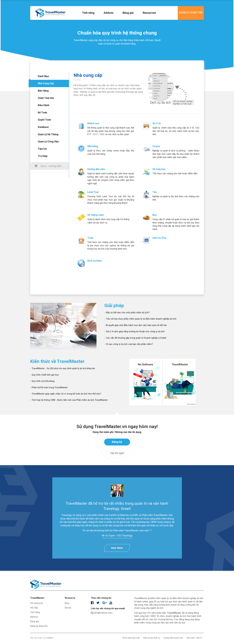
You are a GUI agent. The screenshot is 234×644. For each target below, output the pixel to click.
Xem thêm (117, 548)
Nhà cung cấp (46, 83)
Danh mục (43, 76)
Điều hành (44, 105)
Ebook (68, 608)
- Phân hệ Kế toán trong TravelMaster (49, 387)
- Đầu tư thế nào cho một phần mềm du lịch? (127, 313)
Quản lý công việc (48, 142)
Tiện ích (42, 149)
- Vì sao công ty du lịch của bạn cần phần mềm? (129, 344)
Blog (67, 603)
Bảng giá (128, 13)
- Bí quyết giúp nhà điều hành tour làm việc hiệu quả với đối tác (136, 325)
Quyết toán (44, 120)
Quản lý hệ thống (48, 134)
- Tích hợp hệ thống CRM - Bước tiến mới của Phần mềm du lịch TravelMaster (69, 400)
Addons (109, 13)
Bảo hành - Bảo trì (194, 638)
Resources (149, 13)
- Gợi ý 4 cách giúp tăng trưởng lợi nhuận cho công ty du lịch (135, 331)
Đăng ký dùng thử (191, 13)
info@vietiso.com (102, 613)
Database (43, 127)
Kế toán (42, 113)
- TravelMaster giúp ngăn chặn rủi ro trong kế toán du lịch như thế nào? (66, 394)
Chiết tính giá (46, 98)
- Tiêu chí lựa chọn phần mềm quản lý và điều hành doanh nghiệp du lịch (140, 319)
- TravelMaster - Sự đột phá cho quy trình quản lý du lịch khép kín (63, 368)
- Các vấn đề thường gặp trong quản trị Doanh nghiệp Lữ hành (135, 338)
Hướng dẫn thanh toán (173, 638)
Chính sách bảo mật (131, 638)
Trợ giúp (43, 156)
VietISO (50, 638)
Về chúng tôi (37, 603)
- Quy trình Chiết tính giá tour (45, 375)
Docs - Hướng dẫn (51, 166)
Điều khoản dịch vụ (152, 638)
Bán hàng (43, 91)
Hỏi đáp (34, 608)
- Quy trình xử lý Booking (42, 381)
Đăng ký (117, 442)
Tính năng (88, 13)
